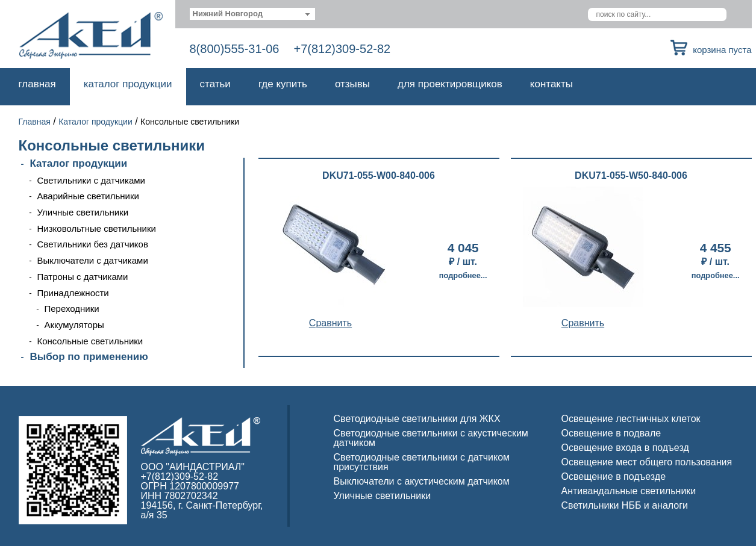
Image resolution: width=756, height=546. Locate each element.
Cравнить (330, 323)
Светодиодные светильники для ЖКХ (417, 419)
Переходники (72, 309)
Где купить (283, 84)
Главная (37, 84)
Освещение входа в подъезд (625, 448)
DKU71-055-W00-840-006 (379, 176)
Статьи (215, 84)
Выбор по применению (89, 357)
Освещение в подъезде (614, 476)
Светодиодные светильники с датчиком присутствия (422, 462)
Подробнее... (463, 275)
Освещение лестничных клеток (631, 419)
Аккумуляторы (74, 325)
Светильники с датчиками (92, 180)
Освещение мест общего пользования (647, 462)
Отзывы (352, 84)
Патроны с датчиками (83, 277)
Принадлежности (73, 293)
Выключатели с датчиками (93, 260)
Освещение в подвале (611, 433)
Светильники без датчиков (93, 244)
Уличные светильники (83, 212)
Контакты (551, 84)
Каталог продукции (128, 84)
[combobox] (253, 14)
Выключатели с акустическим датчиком (422, 481)
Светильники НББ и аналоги (625, 505)
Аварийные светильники (88, 196)
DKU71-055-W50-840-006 (631, 176)
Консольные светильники (90, 341)
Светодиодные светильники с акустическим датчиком (431, 438)
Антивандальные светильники (629, 491)
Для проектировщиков (450, 84)
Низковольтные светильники (97, 228)
